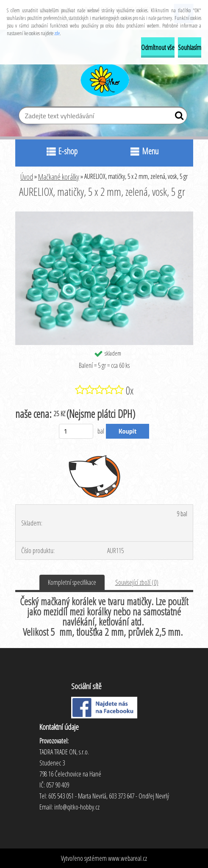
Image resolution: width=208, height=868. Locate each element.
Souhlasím (190, 47)
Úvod (27, 177)
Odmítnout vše (158, 47)
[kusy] (76, 431)
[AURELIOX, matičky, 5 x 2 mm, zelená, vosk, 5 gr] (104, 215)
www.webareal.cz (128, 858)
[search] (177, 117)
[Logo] (104, 79)
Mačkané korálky (59, 177)
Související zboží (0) (137, 582)
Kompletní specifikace (72, 582)
